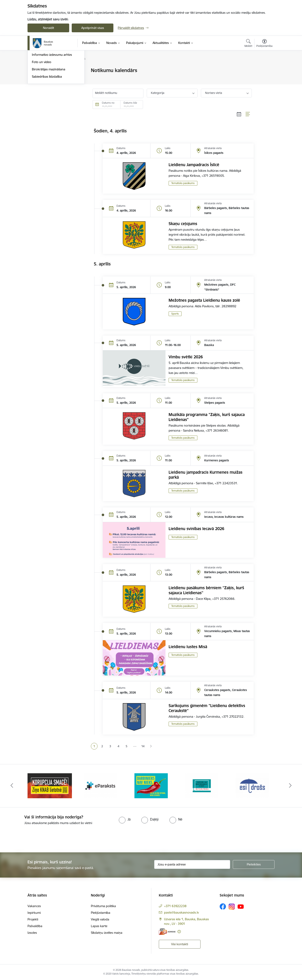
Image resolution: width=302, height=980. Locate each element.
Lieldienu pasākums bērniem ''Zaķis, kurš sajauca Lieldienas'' (206, 590)
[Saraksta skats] (248, 114)
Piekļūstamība (101, 913)
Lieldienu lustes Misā (188, 647)
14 (143, 746)
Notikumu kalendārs (46, 78)
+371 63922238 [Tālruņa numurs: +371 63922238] (175, 906)
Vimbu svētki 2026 (186, 357)
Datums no (108, 103)
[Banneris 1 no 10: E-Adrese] (50, 785)
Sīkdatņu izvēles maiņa (107, 933)
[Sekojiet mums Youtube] (241, 906)
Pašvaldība (35, 926)
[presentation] (35, 837)
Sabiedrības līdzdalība (47, 121)
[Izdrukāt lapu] (264, 69)
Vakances (34, 906)
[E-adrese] (167, 932)
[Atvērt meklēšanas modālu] (248, 44)
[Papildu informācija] (179, 932)
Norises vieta (214, 93)
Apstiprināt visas (93, 28)
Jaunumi (38, 85)
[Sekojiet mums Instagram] (232, 907)
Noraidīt (48, 28)
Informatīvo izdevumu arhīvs (52, 100)
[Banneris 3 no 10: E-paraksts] (151, 785)
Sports (175, 314)
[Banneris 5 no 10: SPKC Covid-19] (252, 785)
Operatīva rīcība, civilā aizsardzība (55, 71)
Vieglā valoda (100, 919)
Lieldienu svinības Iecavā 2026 (196, 529)
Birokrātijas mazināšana (49, 114)
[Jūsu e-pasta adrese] (192, 864)
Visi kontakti (180, 944)
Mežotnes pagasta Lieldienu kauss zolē (204, 300)
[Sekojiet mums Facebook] (223, 907)
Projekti (33, 919)
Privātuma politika (103, 906)
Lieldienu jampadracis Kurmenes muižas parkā (206, 475)
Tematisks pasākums (183, 183)
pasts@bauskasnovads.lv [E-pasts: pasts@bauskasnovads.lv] (181, 912)
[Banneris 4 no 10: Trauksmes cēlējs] (202, 785)
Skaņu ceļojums (183, 224)
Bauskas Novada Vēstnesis (51, 92)
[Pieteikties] (254, 864)
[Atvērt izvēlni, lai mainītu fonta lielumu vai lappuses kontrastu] (264, 44)
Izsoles (32, 933)
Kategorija (158, 93)
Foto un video (42, 107)
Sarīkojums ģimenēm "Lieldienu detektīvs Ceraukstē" (207, 708)
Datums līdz (130, 103)
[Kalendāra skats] (239, 114)
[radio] (125, 819)
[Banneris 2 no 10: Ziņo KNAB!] (100, 785)
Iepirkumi (34, 913)
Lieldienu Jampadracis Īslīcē (194, 165)
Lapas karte (99, 926)
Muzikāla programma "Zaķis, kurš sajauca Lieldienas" (207, 417)
